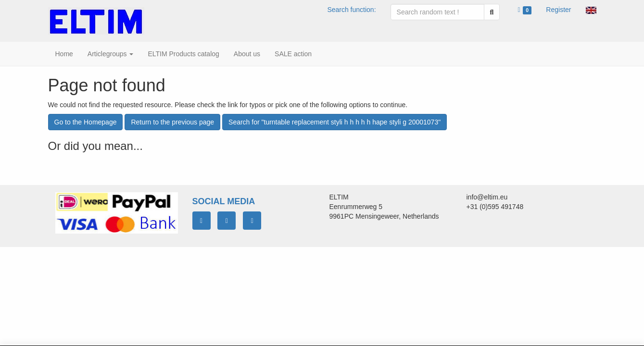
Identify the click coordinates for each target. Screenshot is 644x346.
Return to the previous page (172, 122)
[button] (591, 10)
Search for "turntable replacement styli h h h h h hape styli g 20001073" (335, 122)
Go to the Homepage (86, 122)
